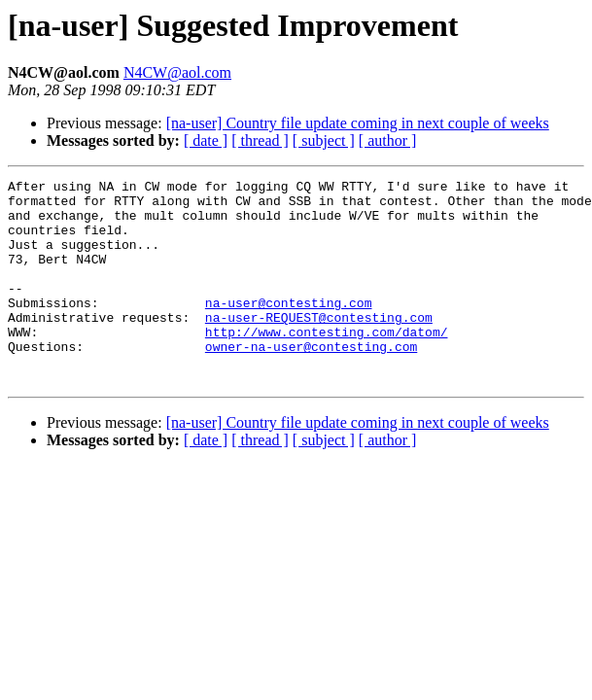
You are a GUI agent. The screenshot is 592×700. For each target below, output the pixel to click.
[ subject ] (324, 140)
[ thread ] (260, 140)
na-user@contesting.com (289, 329)
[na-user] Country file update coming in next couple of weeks (358, 123)
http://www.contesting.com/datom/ (327, 364)
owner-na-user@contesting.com (311, 381)
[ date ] (206, 140)
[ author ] (388, 140)
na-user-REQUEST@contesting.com (319, 346)
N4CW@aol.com (177, 72)
